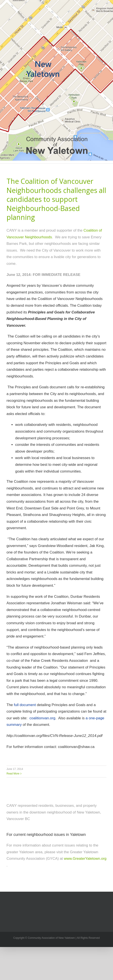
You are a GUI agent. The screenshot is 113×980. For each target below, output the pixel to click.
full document (25, 705)
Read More (13, 774)
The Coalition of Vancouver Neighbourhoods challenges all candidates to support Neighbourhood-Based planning (56, 199)
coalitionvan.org (42, 718)
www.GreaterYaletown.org (85, 859)
